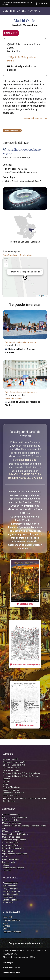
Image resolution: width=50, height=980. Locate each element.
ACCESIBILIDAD (10, 878)
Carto (45, 296)
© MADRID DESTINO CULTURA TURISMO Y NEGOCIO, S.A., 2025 (25, 476)
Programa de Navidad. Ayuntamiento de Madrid (17, 3)
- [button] (6, 265)
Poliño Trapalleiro (27, 460)
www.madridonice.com (35, 119)
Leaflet (39, 296)
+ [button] (6, 261)
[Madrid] (42, 3)
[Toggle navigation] (45, 11)
